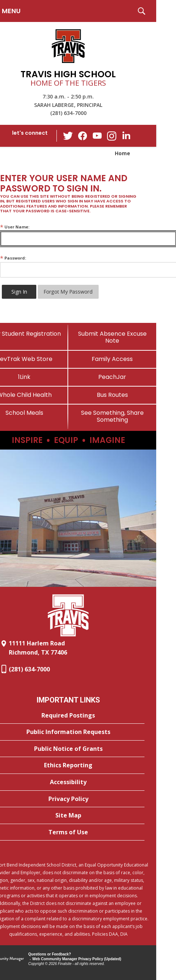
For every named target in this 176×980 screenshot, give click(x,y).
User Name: (15, 227)
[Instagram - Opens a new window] (112, 136)
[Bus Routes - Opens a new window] (112, 395)
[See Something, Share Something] (112, 416)
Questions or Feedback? (50, 954)
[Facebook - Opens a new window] (82, 136)
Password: (13, 258)
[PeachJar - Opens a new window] (112, 377)
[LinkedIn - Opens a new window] (126, 135)
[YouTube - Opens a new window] (97, 136)
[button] (142, 11)
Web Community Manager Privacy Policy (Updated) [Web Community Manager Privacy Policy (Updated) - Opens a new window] (77, 959)
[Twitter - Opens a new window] (68, 135)
